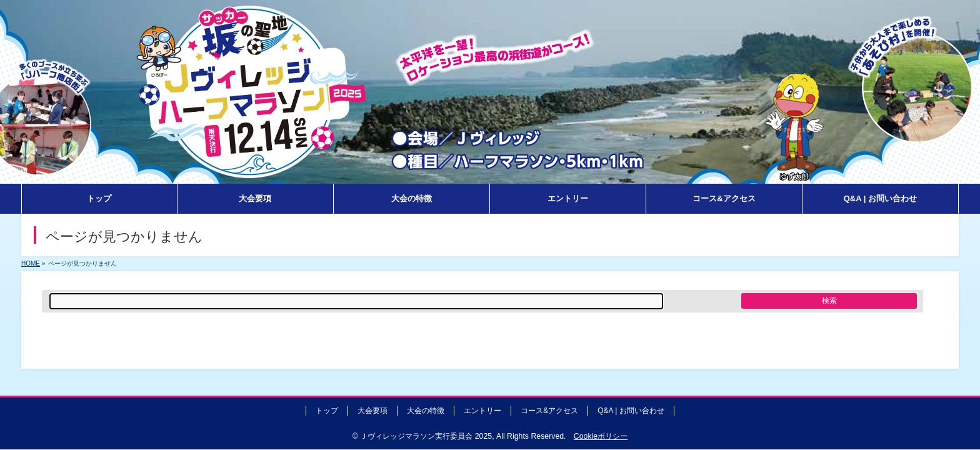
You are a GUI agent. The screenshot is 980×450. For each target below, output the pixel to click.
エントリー (482, 411)
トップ (327, 411)
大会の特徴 (426, 411)
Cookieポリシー (601, 436)
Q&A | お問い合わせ (631, 411)
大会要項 (372, 411)
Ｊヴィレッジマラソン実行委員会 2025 (426, 436)
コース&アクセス (549, 411)
